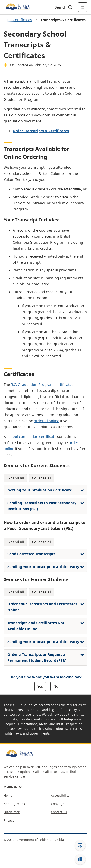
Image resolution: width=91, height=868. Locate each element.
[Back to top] (80, 845)
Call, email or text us (49, 772)
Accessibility (60, 795)
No (56, 686)
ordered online (47, 421)
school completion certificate (32, 437)
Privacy (9, 820)
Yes (40, 686)
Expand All (15, 478)
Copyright (58, 804)
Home (8, 795)
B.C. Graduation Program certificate (41, 385)
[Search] (63, 7)
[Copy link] (80, 859)
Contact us (59, 812)
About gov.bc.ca (16, 804)
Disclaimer (12, 812)
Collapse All (42, 478)
